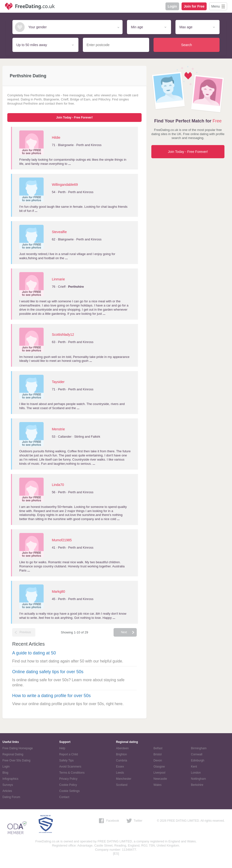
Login (172, 6)
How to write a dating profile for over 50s (51, 696)
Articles (7, 791)
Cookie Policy (68, 785)
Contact (64, 797)
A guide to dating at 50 (34, 653)
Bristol (158, 754)
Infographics (10, 779)
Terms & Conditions (72, 773)
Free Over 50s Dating (16, 760)
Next (124, 632)
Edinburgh (198, 760)
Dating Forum (11, 797)
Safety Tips (66, 760)
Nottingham (198, 779)
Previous (25, 632)
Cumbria (121, 760)
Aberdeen (122, 748)
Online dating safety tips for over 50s (48, 672)
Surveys (8, 785)
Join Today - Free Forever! (75, 118)
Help (62, 748)
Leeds (120, 773)
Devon (158, 760)
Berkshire (197, 785)
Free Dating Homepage (18, 748)
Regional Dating (13, 754)
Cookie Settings (69, 791)
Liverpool (159, 773)
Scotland (122, 785)
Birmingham (199, 748)
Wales (158, 785)
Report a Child (69, 754)
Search (186, 45)
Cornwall (197, 754)
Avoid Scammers (70, 767)
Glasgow (159, 767)
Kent (194, 767)
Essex (120, 767)
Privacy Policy (68, 779)
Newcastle (160, 779)
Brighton (121, 754)
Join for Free (194, 6)
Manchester (124, 779)
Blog (5, 773)
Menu (216, 6)
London (196, 773)
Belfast (158, 748)
